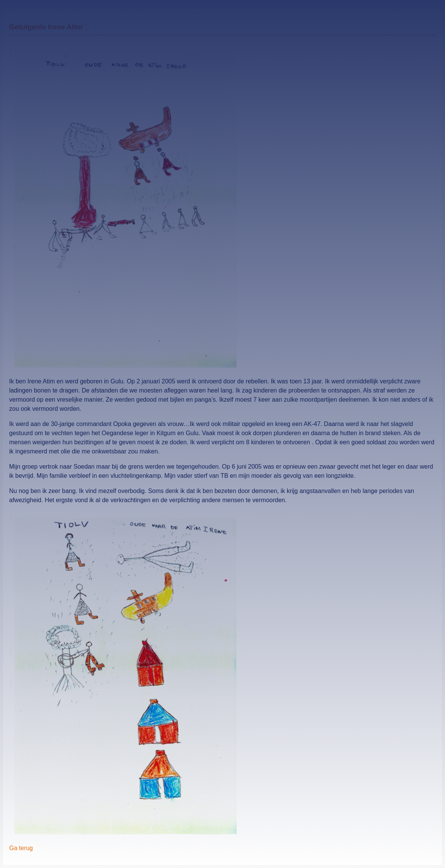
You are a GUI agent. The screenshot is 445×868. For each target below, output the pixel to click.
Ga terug (21, 848)
